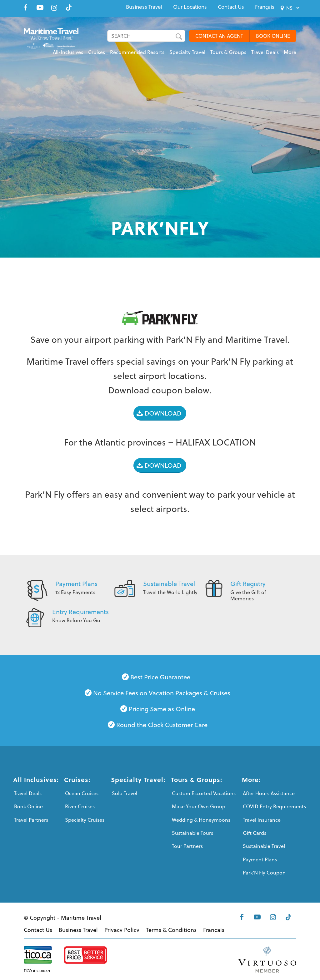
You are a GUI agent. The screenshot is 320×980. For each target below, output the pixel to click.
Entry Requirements (80, 612)
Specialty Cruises (85, 820)
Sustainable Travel (169, 584)
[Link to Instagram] (54, 7)
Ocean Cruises (82, 793)
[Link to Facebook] (26, 7)
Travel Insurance (262, 820)
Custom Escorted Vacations (204, 793)
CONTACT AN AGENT (219, 36)
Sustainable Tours (192, 833)
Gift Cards (255, 833)
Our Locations (190, 7)
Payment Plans (76, 584)
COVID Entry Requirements (274, 806)
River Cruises (80, 806)
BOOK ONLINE (273, 36)
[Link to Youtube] (40, 7)
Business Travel (144, 7)
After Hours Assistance (269, 793)
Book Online (28, 806)
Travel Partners (31, 820)
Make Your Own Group (199, 806)
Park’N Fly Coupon (264, 873)
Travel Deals (28, 793)
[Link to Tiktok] (69, 7)
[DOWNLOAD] (160, 413)
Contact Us (231, 7)
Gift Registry (248, 584)
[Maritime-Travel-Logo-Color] (51, 42)
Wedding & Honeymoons (201, 820)
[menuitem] (144, 7)
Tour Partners (187, 846)
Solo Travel (125, 793)
